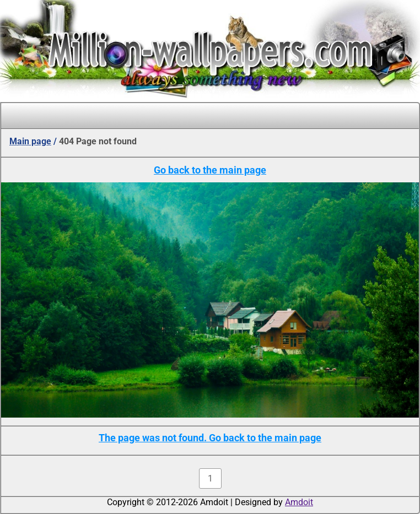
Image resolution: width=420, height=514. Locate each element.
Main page (30, 141)
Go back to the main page (210, 170)
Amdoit (299, 502)
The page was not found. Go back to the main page (210, 438)
